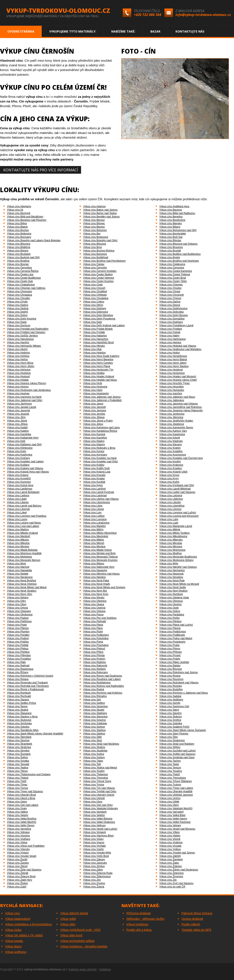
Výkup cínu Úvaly (17, 808)
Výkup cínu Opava (94, 604)
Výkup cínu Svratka (18, 761)
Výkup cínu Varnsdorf (171, 812)
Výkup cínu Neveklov (171, 577)
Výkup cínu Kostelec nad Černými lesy (181, 458)
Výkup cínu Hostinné (171, 370)
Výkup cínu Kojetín (170, 448)
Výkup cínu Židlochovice (97, 876)
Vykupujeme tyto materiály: (73, 31)
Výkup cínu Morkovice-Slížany (176, 560)
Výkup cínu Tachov (170, 761)
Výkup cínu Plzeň (93, 632)
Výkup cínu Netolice (94, 577)
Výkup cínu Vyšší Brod (96, 856)
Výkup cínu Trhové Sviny (97, 781)
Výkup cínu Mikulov (18, 540)
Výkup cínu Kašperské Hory (23, 438)
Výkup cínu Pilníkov (171, 621)
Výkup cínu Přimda (94, 655)
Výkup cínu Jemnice (95, 410)
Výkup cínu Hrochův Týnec (175, 383)
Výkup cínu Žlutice (17, 883)
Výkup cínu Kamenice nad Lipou (101, 428)
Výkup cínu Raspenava (20, 669)
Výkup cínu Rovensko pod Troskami (27, 683)
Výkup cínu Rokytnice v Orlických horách (30, 676)
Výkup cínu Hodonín (19, 353)
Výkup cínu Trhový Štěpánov (176, 781)
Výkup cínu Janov (93, 404)
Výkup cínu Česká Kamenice (176, 271)
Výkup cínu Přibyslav (19, 655)
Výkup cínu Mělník (170, 530)
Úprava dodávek (192, 919)
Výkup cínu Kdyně (170, 438)
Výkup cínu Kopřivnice (20, 455)
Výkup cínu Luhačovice (96, 523)
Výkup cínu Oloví (17, 604)
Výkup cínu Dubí (93, 322)
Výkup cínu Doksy (17, 315)
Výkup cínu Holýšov (18, 356)
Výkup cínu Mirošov (18, 547)
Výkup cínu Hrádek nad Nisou (100, 380)
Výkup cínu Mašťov (18, 530)
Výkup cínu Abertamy (19, 206)
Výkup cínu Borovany (19, 237)
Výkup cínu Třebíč (170, 774)
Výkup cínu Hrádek (18, 380)
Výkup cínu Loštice (94, 516)
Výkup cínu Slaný (169, 710)
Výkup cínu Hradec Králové (99, 376)
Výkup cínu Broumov (171, 247)
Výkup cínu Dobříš (17, 312)
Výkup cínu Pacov (93, 615)
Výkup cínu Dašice (18, 305)
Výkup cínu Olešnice (95, 601)
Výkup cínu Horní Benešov (98, 359)
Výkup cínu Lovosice (95, 519)
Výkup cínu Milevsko (171, 540)
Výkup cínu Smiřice (170, 720)
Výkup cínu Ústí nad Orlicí (98, 805)
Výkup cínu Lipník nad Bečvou (24, 506)
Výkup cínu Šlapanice (19, 713)
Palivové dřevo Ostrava (197, 913)
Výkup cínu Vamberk (95, 812)
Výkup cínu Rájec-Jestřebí (174, 662)
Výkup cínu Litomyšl (18, 509)
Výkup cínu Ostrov (170, 611)
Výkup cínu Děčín (93, 305)
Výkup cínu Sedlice (94, 703)
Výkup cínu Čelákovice (172, 264)
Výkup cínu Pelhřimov (19, 621)
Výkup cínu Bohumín (95, 230)
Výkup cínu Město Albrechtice (100, 533)
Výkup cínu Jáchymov (19, 404)
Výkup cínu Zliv (168, 880)
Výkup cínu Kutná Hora (20, 485)
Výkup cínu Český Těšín (173, 281)
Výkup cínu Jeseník (18, 414)
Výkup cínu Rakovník (95, 666)
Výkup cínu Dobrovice (96, 312)
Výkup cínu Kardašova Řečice (100, 431)
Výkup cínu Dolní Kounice (22, 319)
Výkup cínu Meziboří (19, 536)
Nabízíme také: (123, 31)
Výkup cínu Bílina (17, 223)
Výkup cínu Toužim (94, 771)
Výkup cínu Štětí (92, 737)
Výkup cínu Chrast (170, 291)
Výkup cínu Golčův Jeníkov (22, 336)
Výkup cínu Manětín (94, 526)
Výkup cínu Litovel (93, 509)
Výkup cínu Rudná (94, 689)
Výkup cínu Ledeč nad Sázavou (177, 492)
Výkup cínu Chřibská (95, 295)
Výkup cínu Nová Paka (96, 581)
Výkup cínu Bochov (18, 230)
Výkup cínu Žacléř (17, 859)
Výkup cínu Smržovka (19, 723)
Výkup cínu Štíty (169, 737)
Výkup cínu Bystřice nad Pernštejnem (104, 261)
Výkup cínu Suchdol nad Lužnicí (178, 751)
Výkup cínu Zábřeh (170, 856)
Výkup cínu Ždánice (171, 866)
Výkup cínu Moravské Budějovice (178, 557)
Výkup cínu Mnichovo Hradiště (24, 553)
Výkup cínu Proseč (170, 655)
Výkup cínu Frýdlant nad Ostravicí (26, 332)
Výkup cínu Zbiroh (17, 866)
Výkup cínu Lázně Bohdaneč (23, 492)
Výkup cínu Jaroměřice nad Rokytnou (180, 407)
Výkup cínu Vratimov (171, 842)
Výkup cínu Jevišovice (172, 414)
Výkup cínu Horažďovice (173, 356)
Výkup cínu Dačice (170, 302)
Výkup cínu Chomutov (19, 291)
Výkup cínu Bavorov (171, 210)
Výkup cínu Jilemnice (171, 417)
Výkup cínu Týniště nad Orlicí (100, 791)
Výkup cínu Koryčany (95, 455)
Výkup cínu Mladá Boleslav (22, 550)
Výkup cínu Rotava (18, 679)
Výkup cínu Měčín (93, 530)
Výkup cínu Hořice (17, 359)
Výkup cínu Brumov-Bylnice (99, 251)
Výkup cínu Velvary (170, 825)
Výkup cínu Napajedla (19, 570)
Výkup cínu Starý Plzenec (174, 734)
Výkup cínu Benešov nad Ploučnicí (27, 220)
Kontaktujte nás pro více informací (41, 170)
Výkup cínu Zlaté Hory (20, 880)
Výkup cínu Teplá (169, 764)
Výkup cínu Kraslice (171, 468)
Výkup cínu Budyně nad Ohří (23, 257)
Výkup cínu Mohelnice (19, 557)
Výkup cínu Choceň (94, 288)
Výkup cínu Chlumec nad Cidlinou (26, 288)
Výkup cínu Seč (92, 700)
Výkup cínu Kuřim (169, 482)
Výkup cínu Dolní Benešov (98, 315)
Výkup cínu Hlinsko (94, 346)
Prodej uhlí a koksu (139, 930)
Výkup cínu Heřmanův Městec (24, 346)
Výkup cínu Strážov (94, 747)
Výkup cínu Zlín (92, 880)
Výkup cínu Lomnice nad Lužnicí (178, 513)
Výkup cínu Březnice (19, 244)
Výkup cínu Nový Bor (95, 591)
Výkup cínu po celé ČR (172, 887)
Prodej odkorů (191, 924)
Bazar (155, 31)
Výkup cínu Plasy (93, 628)
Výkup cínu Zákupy (94, 859)
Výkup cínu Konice (94, 451)
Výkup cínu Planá (93, 625)
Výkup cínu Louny (17, 519)
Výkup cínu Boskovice (96, 237)
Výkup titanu (13, 946)
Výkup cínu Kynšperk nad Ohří (177, 485)
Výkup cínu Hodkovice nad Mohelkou (180, 349)
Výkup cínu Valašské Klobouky (101, 808)
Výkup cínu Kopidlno (171, 451)
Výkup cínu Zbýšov (94, 866)
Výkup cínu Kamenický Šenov (176, 428)
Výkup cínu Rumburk (19, 693)
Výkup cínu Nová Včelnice (22, 584)
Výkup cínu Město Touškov (175, 533)
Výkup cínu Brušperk (19, 254)
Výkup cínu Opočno (171, 604)
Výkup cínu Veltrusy (94, 825)
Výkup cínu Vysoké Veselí (22, 856)
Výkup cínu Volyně (170, 839)
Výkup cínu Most (16, 564)
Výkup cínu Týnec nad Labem (176, 788)
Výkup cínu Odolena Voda (174, 598)
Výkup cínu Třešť (17, 781)
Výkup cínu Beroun (94, 220)
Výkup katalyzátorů (18, 919)
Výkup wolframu (16, 952)
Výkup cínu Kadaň (17, 428)
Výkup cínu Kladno (94, 441)
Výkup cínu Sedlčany (171, 700)
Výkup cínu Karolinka (19, 434)
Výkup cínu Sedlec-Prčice (22, 703)
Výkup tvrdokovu (137, 924)
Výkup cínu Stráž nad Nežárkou (101, 744)
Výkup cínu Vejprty (18, 815)
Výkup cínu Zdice (93, 870)
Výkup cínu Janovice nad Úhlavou (179, 404)
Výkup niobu (13, 930)
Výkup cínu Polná (93, 642)
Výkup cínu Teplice (18, 768)
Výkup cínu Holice (170, 353)
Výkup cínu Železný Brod (21, 876)
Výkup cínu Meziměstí (96, 536)
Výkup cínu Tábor (93, 761)
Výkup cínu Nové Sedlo (173, 587)
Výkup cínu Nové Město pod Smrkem (104, 587)
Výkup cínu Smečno (95, 720)
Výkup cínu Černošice (19, 268)
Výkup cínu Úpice (17, 802)
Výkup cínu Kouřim (170, 462)
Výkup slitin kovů (71, 935)
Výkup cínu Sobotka (171, 723)
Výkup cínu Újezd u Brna (21, 798)
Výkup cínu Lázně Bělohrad (175, 489)
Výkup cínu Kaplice (18, 431)
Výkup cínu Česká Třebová (175, 274)
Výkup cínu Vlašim (170, 836)
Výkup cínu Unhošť (94, 798)
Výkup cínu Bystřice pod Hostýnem (179, 261)
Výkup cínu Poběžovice (173, 632)
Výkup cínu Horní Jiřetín (21, 366)
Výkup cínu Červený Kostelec (100, 271)
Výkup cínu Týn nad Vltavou (99, 788)
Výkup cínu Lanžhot (94, 489)
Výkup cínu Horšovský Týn (98, 370)
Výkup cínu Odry (16, 601)
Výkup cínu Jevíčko (94, 414)
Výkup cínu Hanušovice (20, 339)
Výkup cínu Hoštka (94, 373)
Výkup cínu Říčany (18, 672)
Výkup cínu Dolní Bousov (174, 315)
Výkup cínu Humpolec (172, 390)
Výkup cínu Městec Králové (22, 533)
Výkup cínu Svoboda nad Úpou (177, 757)
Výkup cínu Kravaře (94, 475)
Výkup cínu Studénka (95, 751)
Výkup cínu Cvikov (94, 302)
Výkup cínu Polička (18, 642)
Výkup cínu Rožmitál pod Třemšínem (28, 686)
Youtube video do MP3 (196, 930)
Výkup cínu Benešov (171, 217)
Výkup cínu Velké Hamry (173, 819)
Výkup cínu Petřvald (95, 621)
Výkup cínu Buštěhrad (96, 257)
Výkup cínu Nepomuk (171, 574)
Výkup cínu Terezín (170, 768)
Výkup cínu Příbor (93, 652)
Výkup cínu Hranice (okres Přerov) (26, 383)
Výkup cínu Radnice (95, 662)
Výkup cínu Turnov (18, 788)
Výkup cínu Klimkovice (20, 448)
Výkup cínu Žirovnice (171, 876)
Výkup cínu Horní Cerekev (98, 363)
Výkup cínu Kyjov (93, 485)
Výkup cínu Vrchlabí (94, 846)
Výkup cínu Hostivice (19, 373)
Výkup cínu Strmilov (18, 751)
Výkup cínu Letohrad (95, 496)
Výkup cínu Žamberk (171, 859)
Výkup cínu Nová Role (172, 581)
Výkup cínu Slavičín (171, 713)
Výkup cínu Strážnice (19, 747)
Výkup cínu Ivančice (171, 393)
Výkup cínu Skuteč (94, 710)
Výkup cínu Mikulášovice (173, 536)
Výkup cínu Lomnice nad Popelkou (27, 516)
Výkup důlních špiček (74, 913)
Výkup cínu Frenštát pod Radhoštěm (28, 329)
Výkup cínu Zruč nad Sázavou (176, 883)
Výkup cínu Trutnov (170, 785)
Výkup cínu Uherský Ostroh (99, 795)
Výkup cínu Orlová (17, 608)
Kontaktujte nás (190, 31)
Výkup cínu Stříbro (170, 747)
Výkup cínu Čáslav (94, 264)
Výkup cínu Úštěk (169, 802)
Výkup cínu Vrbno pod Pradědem (26, 846)
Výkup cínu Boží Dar (171, 237)
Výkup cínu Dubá (17, 322)
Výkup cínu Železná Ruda (98, 873)
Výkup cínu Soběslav (95, 723)
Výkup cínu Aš (15, 210)
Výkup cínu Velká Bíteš (172, 815)
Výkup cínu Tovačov (171, 771)
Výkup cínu (12, 913)
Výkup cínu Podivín (18, 638)
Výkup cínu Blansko (171, 223)
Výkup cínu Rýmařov (95, 696)
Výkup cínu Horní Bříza (20, 363)
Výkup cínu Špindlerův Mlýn (23, 730)
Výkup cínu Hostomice (172, 373)
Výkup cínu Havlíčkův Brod (98, 342)
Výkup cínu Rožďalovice (97, 683)
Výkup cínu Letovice (171, 496)
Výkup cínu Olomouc (171, 601)
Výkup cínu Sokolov (18, 727)
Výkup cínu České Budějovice (24, 278)
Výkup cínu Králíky (94, 465)
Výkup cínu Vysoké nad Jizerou (177, 853)
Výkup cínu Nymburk (171, 594)
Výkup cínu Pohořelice (96, 638)
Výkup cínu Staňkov (94, 730)
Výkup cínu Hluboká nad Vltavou (178, 346)
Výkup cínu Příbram (171, 652)
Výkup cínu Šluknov (171, 717)
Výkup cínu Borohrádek (173, 234)
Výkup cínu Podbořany (96, 635)
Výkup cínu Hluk (92, 349)
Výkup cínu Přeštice (18, 652)
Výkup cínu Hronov (18, 387)
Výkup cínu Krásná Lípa (97, 472)
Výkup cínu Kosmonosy (173, 455)
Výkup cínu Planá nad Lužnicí (176, 625)
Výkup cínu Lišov (93, 506)
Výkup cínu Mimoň (94, 543)
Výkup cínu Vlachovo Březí (98, 836)
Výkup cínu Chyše (17, 302)
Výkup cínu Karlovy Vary (173, 431)
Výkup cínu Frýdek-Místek (98, 329)
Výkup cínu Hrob (93, 383)
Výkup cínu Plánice (18, 628)
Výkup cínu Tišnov (17, 771)
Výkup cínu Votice (17, 842)
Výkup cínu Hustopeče (96, 393)
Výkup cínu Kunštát (94, 482)
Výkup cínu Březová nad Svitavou (178, 244)
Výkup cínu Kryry (169, 479)
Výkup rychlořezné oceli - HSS (80, 930)
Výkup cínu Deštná (18, 308)
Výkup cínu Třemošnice (173, 778)
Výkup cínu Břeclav (170, 240)
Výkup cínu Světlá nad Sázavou (177, 754)
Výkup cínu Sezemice (95, 706)
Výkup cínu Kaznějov (95, 438)
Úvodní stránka (21, 31)
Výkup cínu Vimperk (95, 832)
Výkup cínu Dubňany (171, 322)
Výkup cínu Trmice (94, 785)
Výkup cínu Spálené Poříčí (174, 727)
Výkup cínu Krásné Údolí (173, 472)
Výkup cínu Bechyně (19, 213)
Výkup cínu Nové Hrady (97, 584)
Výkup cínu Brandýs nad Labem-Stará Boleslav (34, 240)
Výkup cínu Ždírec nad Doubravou (179, 870)
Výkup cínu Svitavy (94, 757)
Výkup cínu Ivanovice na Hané (24, 397)
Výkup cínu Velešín (94, 815)
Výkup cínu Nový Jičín (20, 594)
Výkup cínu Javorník (19, 410)
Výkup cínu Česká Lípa (20, 274)
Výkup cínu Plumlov (18, 632)
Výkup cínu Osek (169, 608)
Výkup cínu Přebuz (18, 649)
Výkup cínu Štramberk (20, 744)
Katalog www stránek (83, 969)
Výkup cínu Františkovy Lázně (176, 325)
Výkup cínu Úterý (169, 805)
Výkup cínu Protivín (94, 659)
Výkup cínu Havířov (18, 342)
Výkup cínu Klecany (171, 445)
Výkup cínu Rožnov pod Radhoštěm (103, 686)
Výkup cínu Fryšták (94, 332)
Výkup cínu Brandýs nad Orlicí (100, 240)
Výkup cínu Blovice (94, 227)
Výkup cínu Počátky (18, 635)
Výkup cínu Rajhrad (18, 666)
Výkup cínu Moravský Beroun (24, 560)
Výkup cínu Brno (93, 247)
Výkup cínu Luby (169, 519)
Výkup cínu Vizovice (18, 836)
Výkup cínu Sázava (18, 700)
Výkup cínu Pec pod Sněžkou (100, 618)
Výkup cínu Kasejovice (172, 434)
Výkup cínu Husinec (18, 393)
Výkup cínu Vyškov (170, 849)
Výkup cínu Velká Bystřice (22, 819)
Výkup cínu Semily (170, 703)
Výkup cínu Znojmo (94, 883)
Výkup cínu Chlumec (171, 285)
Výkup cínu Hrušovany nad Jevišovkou (29, 390)
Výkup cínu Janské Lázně (22, 407)
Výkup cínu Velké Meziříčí (22, 822)
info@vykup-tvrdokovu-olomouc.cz (203, 15)
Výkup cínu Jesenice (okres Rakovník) (181, 410)
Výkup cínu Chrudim (19, 298)
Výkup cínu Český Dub (20, 281)
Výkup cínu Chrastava (19, 295)
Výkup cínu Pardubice (172, 615)
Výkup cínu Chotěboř (95, 291)
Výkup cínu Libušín (170, 502)
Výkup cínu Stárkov (94, 734)
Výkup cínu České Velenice (99, 278)
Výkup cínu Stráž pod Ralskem (177, 744)
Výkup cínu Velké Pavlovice (175, 822)
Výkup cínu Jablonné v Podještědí (102, 400)
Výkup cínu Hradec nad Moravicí (178, 376)
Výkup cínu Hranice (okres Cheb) (178, 380)
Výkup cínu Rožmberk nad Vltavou (179, 683)
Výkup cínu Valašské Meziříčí (176, 808)
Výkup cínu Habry (169, 336)
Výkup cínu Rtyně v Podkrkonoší (25, 689)
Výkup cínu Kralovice (171, 465)
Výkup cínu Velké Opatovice (99, 822)
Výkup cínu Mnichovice (172, 550)
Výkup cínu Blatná (17, 227)
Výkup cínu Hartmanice (173, 339)
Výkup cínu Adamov (94, 206)
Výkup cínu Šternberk (19, 737)
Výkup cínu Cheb (93, 285)
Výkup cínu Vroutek (170, 846)
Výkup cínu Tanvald (18, 764)
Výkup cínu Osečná (94, 608)
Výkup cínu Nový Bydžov (173, 591)
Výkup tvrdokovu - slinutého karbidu (84, 946)
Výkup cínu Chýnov (170, 298)
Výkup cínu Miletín (94, 540)
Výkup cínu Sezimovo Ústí (174, 706)
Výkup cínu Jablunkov (172, 400)
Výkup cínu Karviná (94, 434)
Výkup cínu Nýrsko (94, 598)
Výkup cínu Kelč (16, 441)
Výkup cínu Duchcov (19, 325)
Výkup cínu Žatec (169, 863)
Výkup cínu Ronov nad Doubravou (103, 676)
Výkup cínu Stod (92, 740)
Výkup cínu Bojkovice (19, 234)
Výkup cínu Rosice (170, 676)
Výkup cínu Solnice (94, 727)
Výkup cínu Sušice (94, 754)
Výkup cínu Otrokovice (20, 615)
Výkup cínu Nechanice (172, 570)
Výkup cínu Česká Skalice (98, 274)
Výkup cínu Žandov (18, 863)
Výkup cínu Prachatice (96, 645)
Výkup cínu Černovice (172, 268)
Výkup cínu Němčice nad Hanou (101, 574)
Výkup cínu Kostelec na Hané (100, 458)
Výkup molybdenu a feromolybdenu (28, 924)
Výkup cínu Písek (17, 625)
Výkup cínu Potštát (18, 645)
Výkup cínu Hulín (93, 390)
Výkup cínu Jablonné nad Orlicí (25, 400)
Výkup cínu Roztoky (171, 686)
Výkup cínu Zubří (17, 887)
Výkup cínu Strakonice (172, 740)
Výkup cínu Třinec (17, 785)
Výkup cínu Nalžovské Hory (99, 567)
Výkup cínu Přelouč (94, 649)
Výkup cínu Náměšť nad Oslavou (178, 567)
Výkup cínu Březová (95, 244)
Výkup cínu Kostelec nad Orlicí (101, 462)
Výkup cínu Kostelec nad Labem (25, 462)
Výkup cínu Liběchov (171, 499)
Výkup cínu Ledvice (18, 496)
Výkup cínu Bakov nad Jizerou (100, 210)
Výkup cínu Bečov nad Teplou (100, 213)
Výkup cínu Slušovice (19, 720)
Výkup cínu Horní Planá (97, 366)
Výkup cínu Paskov (18, 618)
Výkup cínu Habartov (95, 336)
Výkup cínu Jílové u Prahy (98, 421)
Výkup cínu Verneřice (19, 829)
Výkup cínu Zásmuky (95, 863)
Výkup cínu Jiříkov (17, 424)
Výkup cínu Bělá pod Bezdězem (25, 217)
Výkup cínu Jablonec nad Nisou (177, 397)
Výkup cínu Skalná (18, 710)
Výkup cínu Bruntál (170, 251)
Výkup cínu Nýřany (18, 598)
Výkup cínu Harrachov (96, 339)
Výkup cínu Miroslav (171, 543)
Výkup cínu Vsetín (93, 849)
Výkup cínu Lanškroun (20, 489)
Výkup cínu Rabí (16, 662)
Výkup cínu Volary (93, 839)
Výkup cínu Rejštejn (94, 669)
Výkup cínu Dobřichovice (173, 308)
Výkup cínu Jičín (16, 417)
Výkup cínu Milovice (18, 543)
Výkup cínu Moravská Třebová (100, 557)
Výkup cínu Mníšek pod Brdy (99, 553)
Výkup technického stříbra (77, 941)
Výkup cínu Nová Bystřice (22, 581)
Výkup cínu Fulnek (170, 332)
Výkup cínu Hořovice (19, 370)
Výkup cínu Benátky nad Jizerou (101, 217)
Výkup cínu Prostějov (19, 659)
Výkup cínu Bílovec (94, 223)
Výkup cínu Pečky (169, 618)
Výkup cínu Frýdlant (171, 329)
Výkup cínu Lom (92, 513)
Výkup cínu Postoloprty (172, 642)
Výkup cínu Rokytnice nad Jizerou (179, 672)
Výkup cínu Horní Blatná (173, 359)
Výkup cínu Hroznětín (172, 387)
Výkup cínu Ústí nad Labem (23, 805)
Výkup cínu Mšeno (94, 564)
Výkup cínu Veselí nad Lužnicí (100, 829)
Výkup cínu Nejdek (18, 574)
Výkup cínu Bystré (170, 257)
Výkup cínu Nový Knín (96, 594)
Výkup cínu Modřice (171, 553)
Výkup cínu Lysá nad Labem (23, 526)
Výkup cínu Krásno (18, 475)
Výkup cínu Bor (92, 234)
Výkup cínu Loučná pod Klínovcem (179, 516)
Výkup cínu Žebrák (18, 873)
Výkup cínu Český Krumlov (98, 281)
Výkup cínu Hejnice (170, 342)
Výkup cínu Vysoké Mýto (97, 853)
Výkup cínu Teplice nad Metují (100, 768)
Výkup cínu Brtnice (18, 251)
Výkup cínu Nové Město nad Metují (27, 587)
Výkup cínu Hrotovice (95, 387)
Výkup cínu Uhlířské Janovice (176, 795)
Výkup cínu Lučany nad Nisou (24, 523)
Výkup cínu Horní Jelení (173, 363)
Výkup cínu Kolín (17, 451)
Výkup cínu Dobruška (171, 312)
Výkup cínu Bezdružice (172, 220)
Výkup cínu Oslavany (19, 611)
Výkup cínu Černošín (95, 268)
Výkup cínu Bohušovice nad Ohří (178, 230)
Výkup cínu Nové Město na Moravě (179, 584)
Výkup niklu (68, 924)
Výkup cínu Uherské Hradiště (176, 791)
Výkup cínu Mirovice (171, 547)
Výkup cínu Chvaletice (96, 298)
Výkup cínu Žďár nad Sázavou (24, 870)
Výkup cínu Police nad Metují (176, 638)
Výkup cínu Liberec (18, 502)
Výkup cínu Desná (170, 305)
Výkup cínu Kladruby (171, 441)
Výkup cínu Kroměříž (19, 479)
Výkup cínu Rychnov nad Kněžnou (103, 693)
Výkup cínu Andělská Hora (174, 206)
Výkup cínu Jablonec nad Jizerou (102, 397)
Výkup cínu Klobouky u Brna (99, 448)
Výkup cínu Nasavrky (95, 570)
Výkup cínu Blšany (170, 227)
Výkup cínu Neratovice (20, 577)
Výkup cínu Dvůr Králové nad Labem (104, 325)
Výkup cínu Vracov (94, 842)
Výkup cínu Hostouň (18, 376)
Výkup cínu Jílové (17, 421)
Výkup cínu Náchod (18, 567)
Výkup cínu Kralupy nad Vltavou (25, 468)
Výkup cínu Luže (169, 523)
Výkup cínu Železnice (171, 873)
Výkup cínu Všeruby (18, 849)
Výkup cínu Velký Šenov (21, 825)
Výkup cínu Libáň (17, 499)
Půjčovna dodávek (138, 913)
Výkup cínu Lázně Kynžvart (99, 492)
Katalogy (105, 969)
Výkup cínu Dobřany (95, 308)
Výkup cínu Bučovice (95, 254)
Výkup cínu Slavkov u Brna (22, 717)
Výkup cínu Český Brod (173, 278)
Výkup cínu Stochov (18, 740)
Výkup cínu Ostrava (94, 611)
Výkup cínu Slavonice (95, 717)
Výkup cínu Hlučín (17, 349)
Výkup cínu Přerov (170, 649)
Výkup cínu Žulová (94, 887)
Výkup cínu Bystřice (18, 261)
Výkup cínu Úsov (93, 802)
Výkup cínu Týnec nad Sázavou (25, 791)
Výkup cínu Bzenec (18, 264)
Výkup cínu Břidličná (19, 247)
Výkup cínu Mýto (169, 564)
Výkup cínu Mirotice (94, 547)
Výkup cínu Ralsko (170, 666)
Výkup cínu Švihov (18, 757)
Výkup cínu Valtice (17, 812)
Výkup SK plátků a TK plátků (24, 935)
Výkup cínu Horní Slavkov (174, 366)
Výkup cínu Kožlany (18, 465)
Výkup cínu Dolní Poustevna (99, 319)
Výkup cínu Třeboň (18, 778)
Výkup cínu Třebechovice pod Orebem (29, 774)
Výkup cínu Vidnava (18, 832)
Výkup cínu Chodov (170, 288)
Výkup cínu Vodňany (19, 839)
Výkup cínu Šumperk (19, 754)
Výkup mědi (68, 919)
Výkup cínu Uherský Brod (21, 795)
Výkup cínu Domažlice (172, 319)
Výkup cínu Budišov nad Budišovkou (180, 254)
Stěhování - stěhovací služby (145, 919)
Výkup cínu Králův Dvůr (96, 468)
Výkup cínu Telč (92, 764)
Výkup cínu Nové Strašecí (22, 591)
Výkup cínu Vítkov (170, 832)
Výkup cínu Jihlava (94, 417)
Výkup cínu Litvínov (170, 509)
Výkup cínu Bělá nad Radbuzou (177, 213)
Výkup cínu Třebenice (96, 774)
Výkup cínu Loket (17, 513)
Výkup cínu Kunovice (19, 482)
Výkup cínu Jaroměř (95, 407)
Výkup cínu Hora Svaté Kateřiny (101, 356)
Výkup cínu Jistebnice (172, 424)
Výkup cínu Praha (169, 645)
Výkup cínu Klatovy (94, 445)
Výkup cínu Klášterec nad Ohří (24, 445)
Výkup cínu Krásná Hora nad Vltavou (28, 472)
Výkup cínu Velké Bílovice (98, 819)
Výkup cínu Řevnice (171, 669)
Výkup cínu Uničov (170, 798)
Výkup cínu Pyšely (170, 659)
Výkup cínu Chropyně (172, 295)
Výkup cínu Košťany (18, 458)
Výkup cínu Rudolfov (171, 689)
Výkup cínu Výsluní (18, 853)
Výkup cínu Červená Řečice (23, 271)
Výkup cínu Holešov (94, 353)
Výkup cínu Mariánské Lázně (176, 526)
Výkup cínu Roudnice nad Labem (102, 679)
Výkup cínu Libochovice (97, 502)
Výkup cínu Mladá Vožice (97, 550)
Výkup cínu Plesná (170, 628)
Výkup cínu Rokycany (95, 672)
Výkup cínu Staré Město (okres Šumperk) (183, 730)
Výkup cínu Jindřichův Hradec (176, 421)
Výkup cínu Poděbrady (172, 635)
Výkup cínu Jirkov (93, 424)
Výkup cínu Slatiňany (95, 713)
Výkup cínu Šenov (17, 706)
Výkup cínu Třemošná (96, 778)
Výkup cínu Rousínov (171, 679)
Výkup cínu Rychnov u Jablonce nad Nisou (184, 693)
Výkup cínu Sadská (170, 696)
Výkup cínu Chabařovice (21, 285)
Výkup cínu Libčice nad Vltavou (101, 499)
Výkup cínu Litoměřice (172, 506)
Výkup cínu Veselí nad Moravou (177, 829)
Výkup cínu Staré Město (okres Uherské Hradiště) (35, 734)
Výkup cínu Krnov (169, 475)
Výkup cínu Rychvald (19, 696)
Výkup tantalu (14, 941)
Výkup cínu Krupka (94, 479)
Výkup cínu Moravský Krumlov (100, 560)
